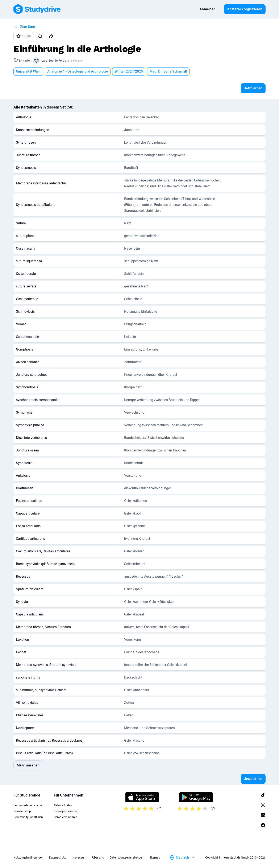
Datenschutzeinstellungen (127, 857)
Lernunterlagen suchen (28, 805)
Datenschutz (57, 857)
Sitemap (155, 857)
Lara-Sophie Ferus (54, 61)
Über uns (98, 857)
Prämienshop (22, 811)
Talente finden (63, 805)
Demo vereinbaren (66, 817)
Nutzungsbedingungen (28, 857)
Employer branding (66, 811)
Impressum (79, 857)
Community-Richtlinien (28, 817)
